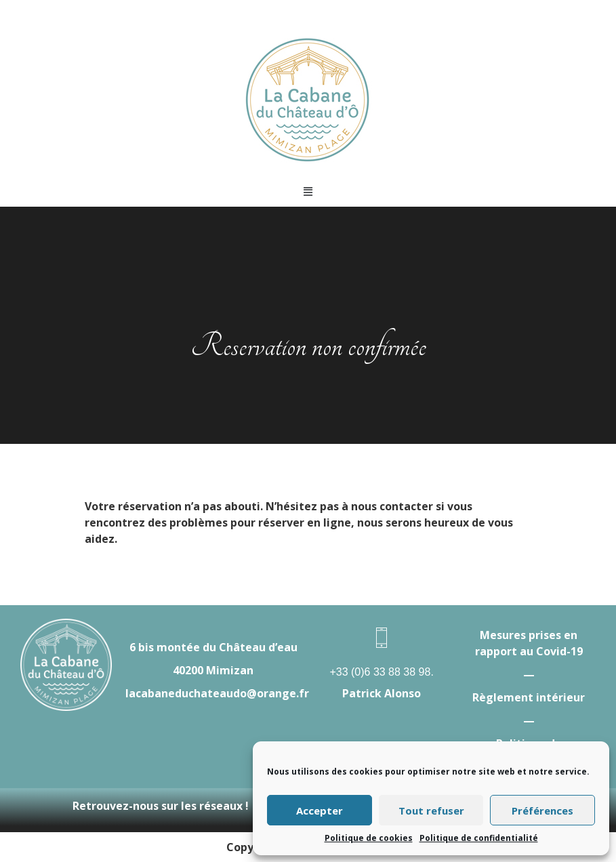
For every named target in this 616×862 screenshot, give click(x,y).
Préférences (542, 810)
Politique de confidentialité (479, 838)
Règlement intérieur (529, 697)
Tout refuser (431, 810)
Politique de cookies (369, 838)
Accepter (320, 810)
